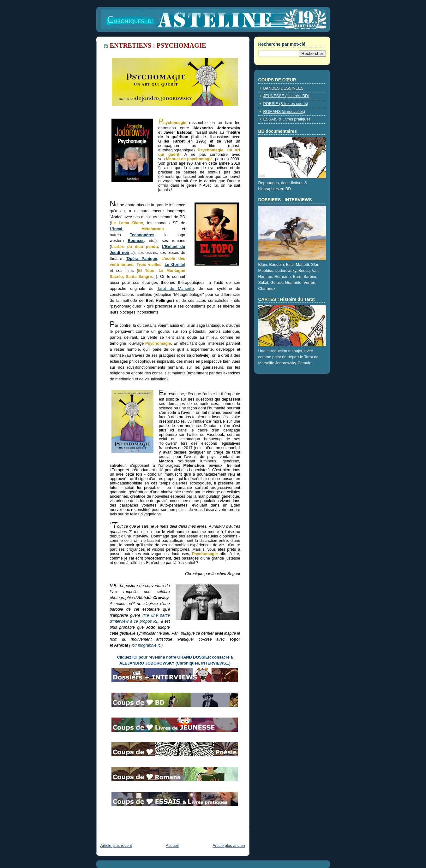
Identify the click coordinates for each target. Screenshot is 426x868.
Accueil (172, 846)
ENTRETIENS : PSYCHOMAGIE (158, 45)
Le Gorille (174, 265)
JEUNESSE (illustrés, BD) (286, 96)
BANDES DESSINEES (284, 88)
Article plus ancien (229, 846)
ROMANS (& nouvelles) (284, 112)
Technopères (142, 235)
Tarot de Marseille (175, 289)
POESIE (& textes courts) (286, 104)
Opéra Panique (142, 259)
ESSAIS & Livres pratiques (287, 119)
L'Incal (116, 229)
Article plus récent (116, 846)
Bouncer (136, 241)
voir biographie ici (146, 645)
